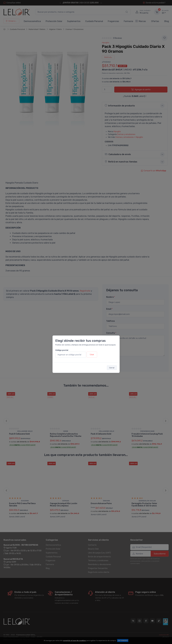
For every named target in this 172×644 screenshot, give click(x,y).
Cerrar (112, 368)
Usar (92, 355)
